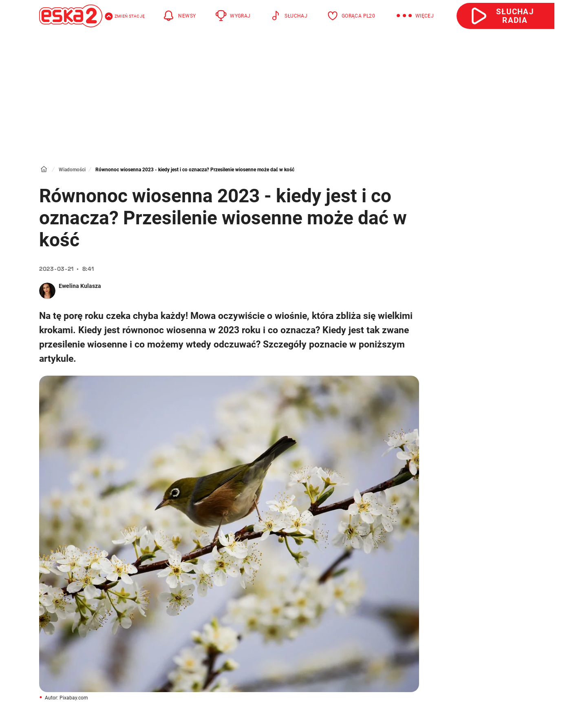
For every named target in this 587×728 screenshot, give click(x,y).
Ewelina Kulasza (80, 286)
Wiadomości (72, 170)
